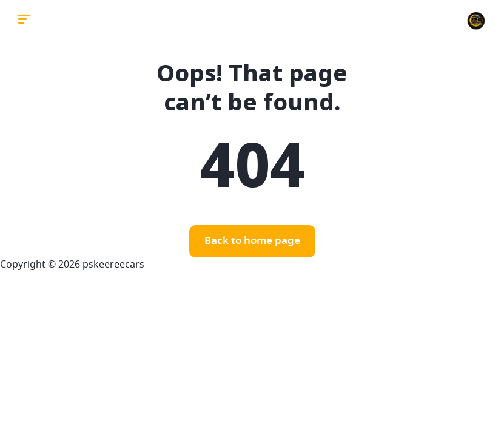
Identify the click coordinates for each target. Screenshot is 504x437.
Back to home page (252, 241)
